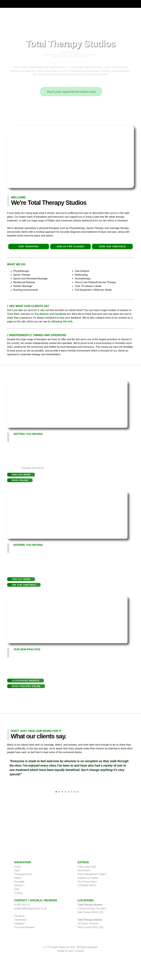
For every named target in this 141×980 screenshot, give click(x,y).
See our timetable (24, 585)
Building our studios (88, 878)
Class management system (92, 874)
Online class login (87, 867)
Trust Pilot (13, 314)
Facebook (60, 314)
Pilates (18, 878)
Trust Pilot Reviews (24, 927)
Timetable (19, 882)
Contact (18, 893)
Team (17, 870)
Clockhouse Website (26, 681)
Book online (20, 480)
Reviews (19, 885)
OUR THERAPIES (29, 246)
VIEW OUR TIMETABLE (112, 246)
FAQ (17, 889)
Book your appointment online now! (71, 91)
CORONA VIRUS (87, 885)
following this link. (62, 321)
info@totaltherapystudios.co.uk (30, 908)
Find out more (21, 475)
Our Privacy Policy (87, 882)
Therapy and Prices (33, 468)
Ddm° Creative (76, 951)
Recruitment (84, 870)
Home (17, 867)
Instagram (19, 924)
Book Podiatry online (26, 686)
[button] (21, 475)
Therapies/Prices (23, 874)
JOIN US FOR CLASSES (70, 246)
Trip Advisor (42, 314)
